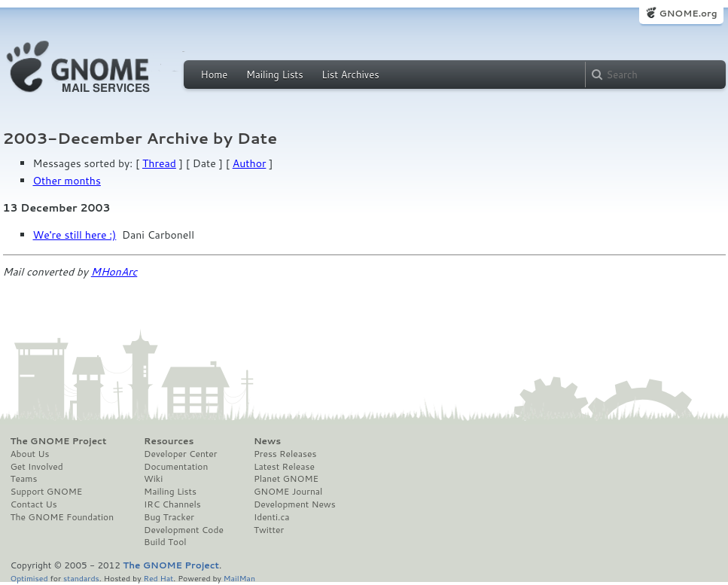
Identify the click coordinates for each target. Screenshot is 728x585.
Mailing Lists (275, 75)
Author (250, 163)
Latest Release (284, 467)
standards (81, 578)
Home (215, 75)
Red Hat (158, 578)
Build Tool (165, 542)
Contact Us (34, 504)
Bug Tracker (169, 517)
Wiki (153, 479)
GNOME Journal (288, 492)
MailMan (239, 578)
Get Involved (37, 467)
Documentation (176, 467)
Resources (169, 441)
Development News (295, 504)
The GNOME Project (59, 441)
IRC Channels (172, 504)
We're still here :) (75, 235)
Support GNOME (47, 492)
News (267, 441)
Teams (24, 479)
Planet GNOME (286, 479)
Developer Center (180, 454)
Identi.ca (272, 517)
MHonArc (114, 272)
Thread (159, 163)
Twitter (269, 530)
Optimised (29, 578)
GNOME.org (688, 13)
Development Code (184, 530)
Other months (67, 181)
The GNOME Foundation (62, 517)
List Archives (350, 75)
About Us (30, 454)
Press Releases (285, 454)
